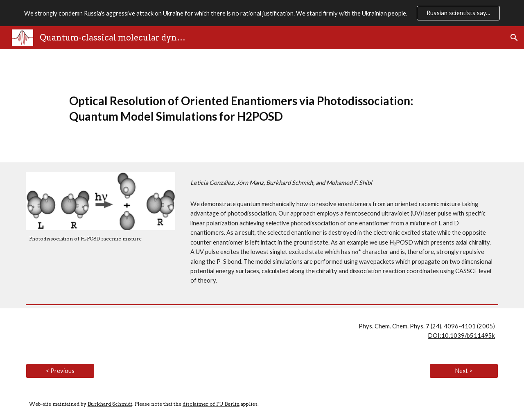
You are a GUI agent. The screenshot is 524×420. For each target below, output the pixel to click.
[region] (262, 13)
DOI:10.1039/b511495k (461, 336)
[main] (262, 106)
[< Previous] (60, 371)
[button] (514, 38)
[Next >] (464, 371)
